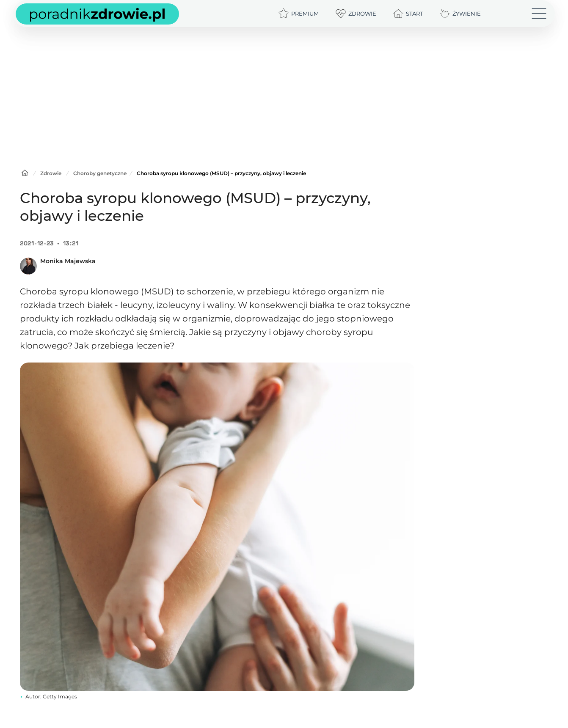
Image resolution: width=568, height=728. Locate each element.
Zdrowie (51, 173)
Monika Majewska (68, 261)
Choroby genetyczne (100, 173)
